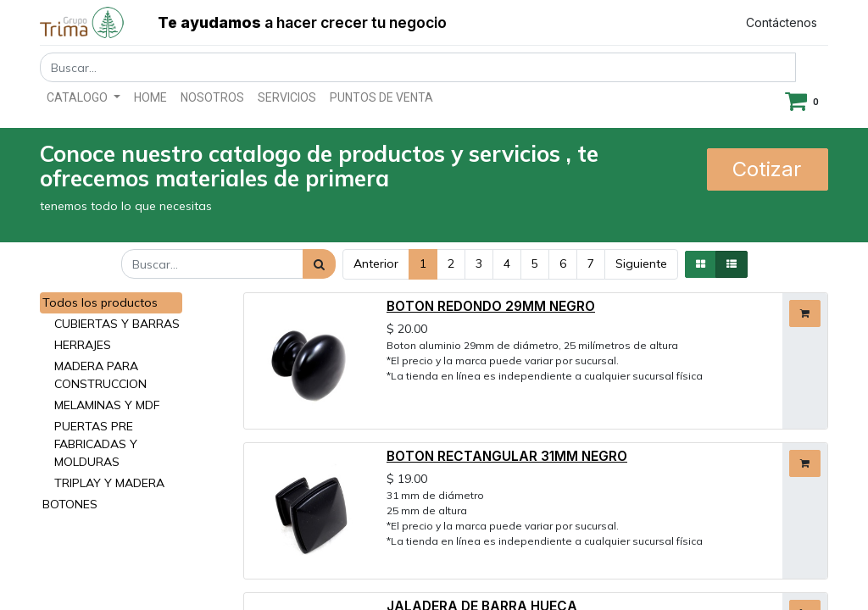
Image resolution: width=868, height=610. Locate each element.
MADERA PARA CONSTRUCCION (100, 375)
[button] (805, 313)
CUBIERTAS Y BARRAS (117, 324)
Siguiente (641, 263)
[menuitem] (150, 98)
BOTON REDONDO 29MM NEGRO (491, 306)
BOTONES (70, 504)
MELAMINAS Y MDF (107, 405)
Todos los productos (100, 302)
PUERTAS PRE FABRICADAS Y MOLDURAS (96, 444)
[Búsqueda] (319, 264)
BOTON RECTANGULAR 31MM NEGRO (507, 456)
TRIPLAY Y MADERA (109, 483)
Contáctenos (782, 22)
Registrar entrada (655, 22)
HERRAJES (83, 345)
